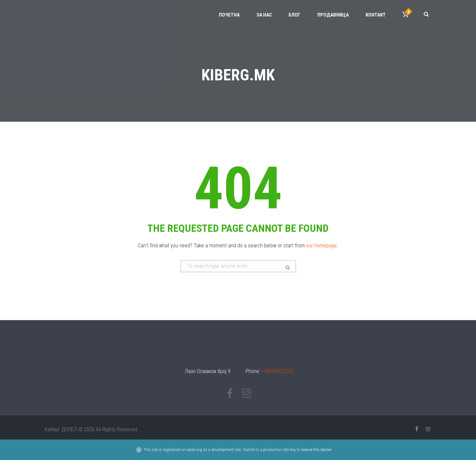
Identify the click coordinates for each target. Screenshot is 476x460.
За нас (264, 15)
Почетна (229, 15)
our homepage (321, 246)
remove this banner (316, 450)
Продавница (333, 15)
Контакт (376, 15)
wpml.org (194, 450)
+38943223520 (277, 371)
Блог (295, 15)
